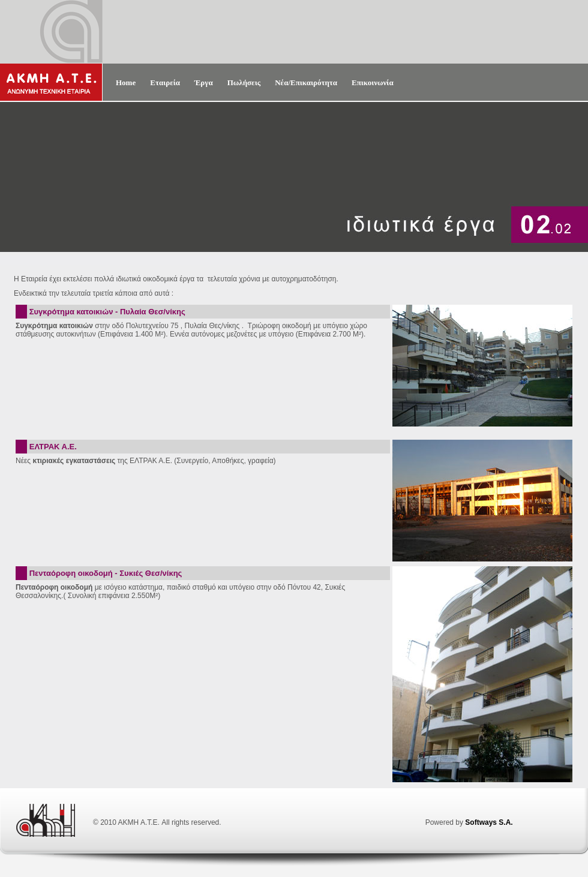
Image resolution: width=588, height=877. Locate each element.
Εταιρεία (165, 82)
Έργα (204, 82)
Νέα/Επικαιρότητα (306, 82)
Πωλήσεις (244, 82)
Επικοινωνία (373, 82)
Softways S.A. (489, 822)
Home (126, 82)
